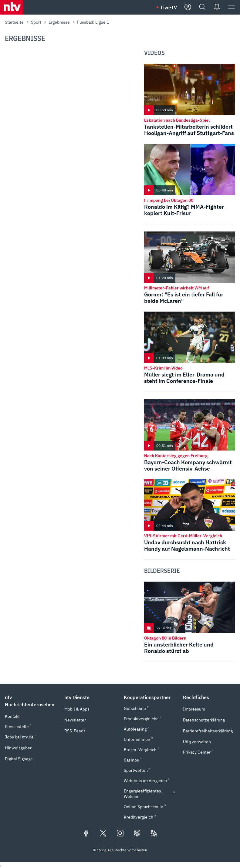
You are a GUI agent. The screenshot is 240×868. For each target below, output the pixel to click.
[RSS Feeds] (154, 834)
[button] (31, 701)
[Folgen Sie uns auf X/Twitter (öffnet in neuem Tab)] (103, 834)
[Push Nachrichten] (217, 7)
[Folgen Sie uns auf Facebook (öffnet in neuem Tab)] (86, 834)
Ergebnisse (59, 22)
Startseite (14, 22)
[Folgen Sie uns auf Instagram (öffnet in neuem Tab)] (120, 834)
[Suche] (202, 7)
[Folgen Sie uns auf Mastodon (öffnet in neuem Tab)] (137, 834)
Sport (36, 22)
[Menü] (232, 7)
